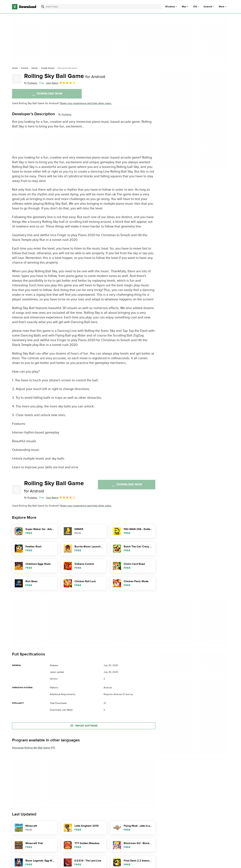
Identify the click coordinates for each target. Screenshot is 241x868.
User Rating (61, 83)
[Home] (15, 68)
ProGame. (67, 114)
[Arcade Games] (48, 68)
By (31, 83)
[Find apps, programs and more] (101, 7)
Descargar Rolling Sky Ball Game (31, 748)
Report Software (84, 726)
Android (208, 7)
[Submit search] (43, 7)
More (223, 7)
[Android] (25, 68)
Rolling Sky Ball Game (65, 76)
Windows (170, 7)
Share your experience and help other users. (86, 103)
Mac (184, 7)
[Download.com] (24, 7)
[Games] (35, 68)
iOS (195, 7)
